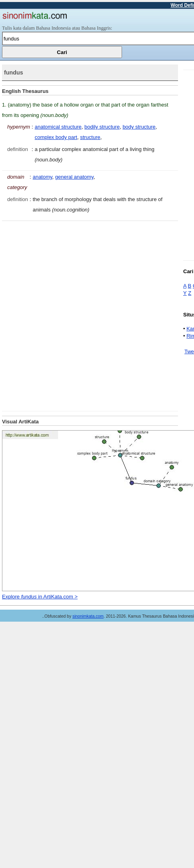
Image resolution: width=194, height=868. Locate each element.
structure (90, 137)
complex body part (56, 137)
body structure (139, 127)
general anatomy (74, 177)
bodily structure (102, 127)
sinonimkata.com (88, 616)
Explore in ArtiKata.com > (40, 597)
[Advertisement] (94, 315)
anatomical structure (58, 127)
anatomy (43, 177)
